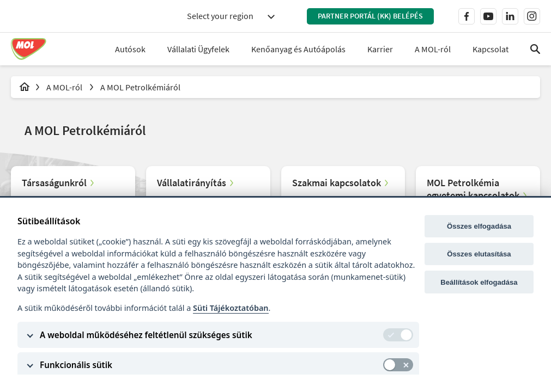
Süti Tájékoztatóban (231, 308)
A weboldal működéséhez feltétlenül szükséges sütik (146, 335)
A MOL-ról (65, 87)
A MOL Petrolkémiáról (140, 87)
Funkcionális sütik (76, 365)
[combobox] (231, 16)
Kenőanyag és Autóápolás (298, 49)
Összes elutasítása (479, 254)
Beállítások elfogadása (479, 282)
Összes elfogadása (479, 226)
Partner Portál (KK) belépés (370, 16)
